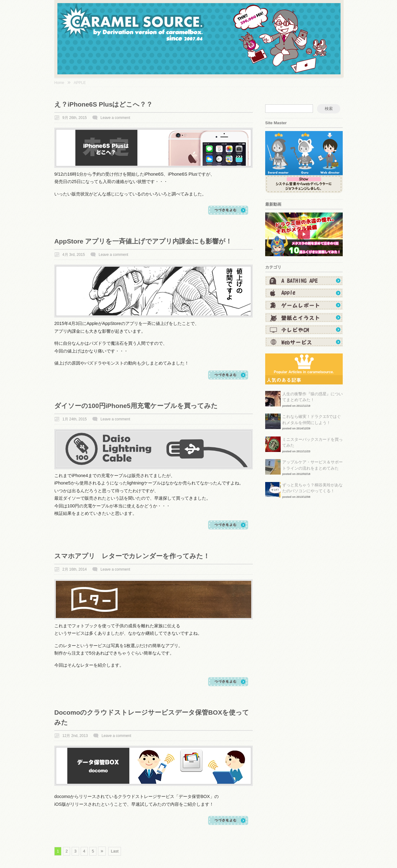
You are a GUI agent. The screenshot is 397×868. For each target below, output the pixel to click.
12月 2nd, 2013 (75, 736)
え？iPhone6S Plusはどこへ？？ (103, 104)
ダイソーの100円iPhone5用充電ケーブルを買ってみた (136, 406)
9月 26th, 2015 (75, 118)
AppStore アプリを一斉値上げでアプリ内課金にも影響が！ (143, 241)
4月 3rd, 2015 (74, 255)
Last (115, 851)
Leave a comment (115, 118)
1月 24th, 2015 (75, 419)
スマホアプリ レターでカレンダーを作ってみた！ (132, 556)
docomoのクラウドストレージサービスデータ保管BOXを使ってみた (152, 717)
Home (59, 83)
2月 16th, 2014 (75, 569)
